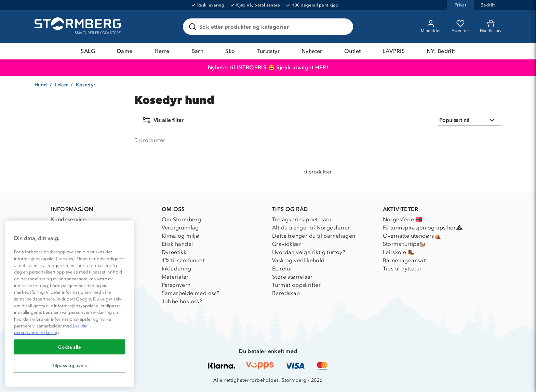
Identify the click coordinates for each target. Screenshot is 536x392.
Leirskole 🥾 (399, 252)
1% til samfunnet (183, 260)
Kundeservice (69, 219)
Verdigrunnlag (180, 228)
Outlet (352, 51)
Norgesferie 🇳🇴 (403, 219)
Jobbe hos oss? (182, 301)
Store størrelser (292, 277)
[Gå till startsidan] (79, 27)
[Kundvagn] (491, 27)
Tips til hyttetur (402, 269)
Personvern (176, 285)
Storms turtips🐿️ (405, 244)
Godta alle (70, 347)
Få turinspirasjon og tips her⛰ (423, 228)
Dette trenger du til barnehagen (314, 236)
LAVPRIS (394, 51)
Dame (125, 51)
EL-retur (282, 269)
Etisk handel (177, 244)
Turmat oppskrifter (296, 285)
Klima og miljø (181, 236)
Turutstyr (268, 51)
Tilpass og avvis (70, 365)
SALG (88, 51)
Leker (62, 85)
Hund (41, 85)
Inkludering (176, 269)
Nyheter (312, 51)
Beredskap (286, 293)
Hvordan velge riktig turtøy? (309, 252)
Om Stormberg (182, 219)
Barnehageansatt (405, 260)
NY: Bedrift (441, 51)
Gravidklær (287, 244)
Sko (230, 51)
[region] (70, 304)
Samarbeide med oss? (191, 293)
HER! (322, 67)
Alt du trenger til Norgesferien (311, 228)
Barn (198, 51)
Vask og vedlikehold (298, 260)
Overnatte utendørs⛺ (412, 236)
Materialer (175, 277)
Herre (162, 51)
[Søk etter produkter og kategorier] (269, 27)
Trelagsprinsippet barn (302, 219)
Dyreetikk (174, 252)
